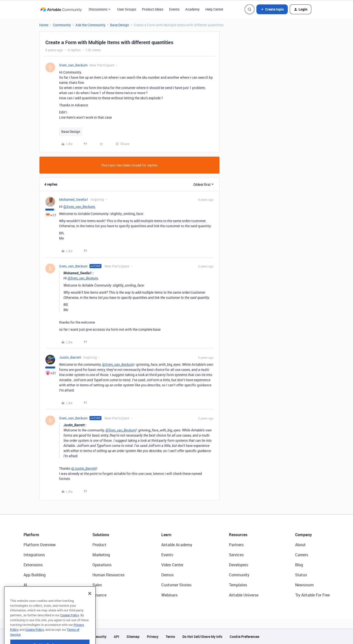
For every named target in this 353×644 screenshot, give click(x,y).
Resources (238, 535)
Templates (238, 585)
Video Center (172, 565)
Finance (99, 595)
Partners (236, 545)
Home (44, 25)
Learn (166, 535)
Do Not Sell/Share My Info (202, 637)
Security (100, 637)
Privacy (153, 637)
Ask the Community (90, 25)
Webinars (169, 595)
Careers (302, 555)
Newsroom (304, 585)
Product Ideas (153, 9)
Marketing (101, 555)
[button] (272, 9)
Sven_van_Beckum (73, 65)
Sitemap (133, 637)
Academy (192, 9)
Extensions (33, 565)
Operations (102, 565)
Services (236, 555)
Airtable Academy (177, 545)
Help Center (214, 9)
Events (174, 9)
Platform (31, 535)
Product (99, 545)
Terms (170, 637)
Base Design (120, 25)
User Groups (127, 9)
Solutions (101, 535)
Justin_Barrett (70, 357)
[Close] (90, 603)
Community (62, 25)
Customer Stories (176, 585)
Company (303, 535)
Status (301, 575)
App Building (35, 575)
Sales (97, 585)
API (116, 637)
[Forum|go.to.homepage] (61, 9)
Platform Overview (40, 545)
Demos (167, 575)
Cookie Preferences (245, 637)
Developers (239, 565)
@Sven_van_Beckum (79, 207)
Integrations (34, 555)
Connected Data (38, 595)
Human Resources (108, 575)
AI (25, 585)
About (300, 545)
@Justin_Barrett (84, 468)
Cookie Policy (70, 624)
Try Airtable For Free (312, 595)
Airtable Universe (244, 595)
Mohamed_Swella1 (74, 199)
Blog (299, 565)
